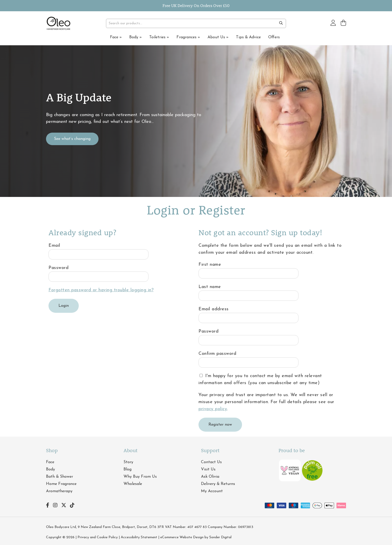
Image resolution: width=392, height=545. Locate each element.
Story (128, 462)
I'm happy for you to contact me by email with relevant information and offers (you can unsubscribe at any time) (260, 379)
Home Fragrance (61, 484)
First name (210, 265)
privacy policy (213, 409)
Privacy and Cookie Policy (98, 537)
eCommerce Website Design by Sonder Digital (196, 537)
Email (54, 246)
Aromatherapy (59, 491)
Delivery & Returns (218, 484)
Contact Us (211, 462)
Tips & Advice (248, 37)
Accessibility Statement (139, 537)
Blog (127, 469)
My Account (212, 491)
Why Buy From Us (140, 477)
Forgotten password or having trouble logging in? (101, 290)
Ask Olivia (210, 477)
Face (116, 37)
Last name (210, 287)
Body (135, 37)
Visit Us (208, 469)
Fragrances (188, 37)
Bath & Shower (59, 477)
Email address (214, 309)
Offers (274, 37)
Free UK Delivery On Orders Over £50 (196, 5)
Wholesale (133, 484)
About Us (218, 37)
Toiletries (159, 37)
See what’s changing (72, 139)
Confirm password (217, 354)
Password (58, 268)
